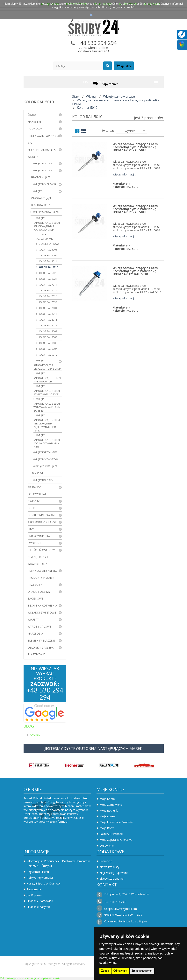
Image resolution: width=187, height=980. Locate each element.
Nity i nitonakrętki (42, 149)
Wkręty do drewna (44, 184)
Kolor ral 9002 (47, 331)
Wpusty (33, 619)
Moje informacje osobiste (116, 822)
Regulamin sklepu (38, 872)
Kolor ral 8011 (47, 314)
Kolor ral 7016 (47, 291)
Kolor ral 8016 (47, 320)
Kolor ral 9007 (47, 349)
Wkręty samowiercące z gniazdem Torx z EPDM (47, 365)
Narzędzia (35, 633)
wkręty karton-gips (45, 452)
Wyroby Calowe (39, 626)
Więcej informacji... (124, 175)
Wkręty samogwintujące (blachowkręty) (41, 198)
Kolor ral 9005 (47, 337)
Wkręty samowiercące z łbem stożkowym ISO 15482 (47, 390)
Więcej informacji (57, 822)
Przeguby (35, 585)
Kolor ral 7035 (47, 302)
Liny (31, 529)
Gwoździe (35, 501)
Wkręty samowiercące (46, 212)
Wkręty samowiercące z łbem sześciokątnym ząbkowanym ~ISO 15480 (47, 423)
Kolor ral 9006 (47, 343)
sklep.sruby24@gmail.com (121, 909)
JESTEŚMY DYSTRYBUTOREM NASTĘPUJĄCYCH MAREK (93, 748)
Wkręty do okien (43, 480)
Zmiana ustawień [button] (142, 971)
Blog (29, 726)
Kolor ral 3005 (47, 250)
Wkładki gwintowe (42, 612)
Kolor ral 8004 (47, 308)
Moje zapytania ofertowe (116, 840)
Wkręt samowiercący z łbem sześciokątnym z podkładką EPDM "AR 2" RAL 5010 (135, 147)
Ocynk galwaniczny (45, 237)
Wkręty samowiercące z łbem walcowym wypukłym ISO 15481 (47, 405)
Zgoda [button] (105, 971)
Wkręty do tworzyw (45, 459)
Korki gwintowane (42, 515)
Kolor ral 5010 (48, 267)
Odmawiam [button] (120, 971)
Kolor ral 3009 (47, 256)
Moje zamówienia (111, 805)
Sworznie (35, 543)
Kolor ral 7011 (47, 285)
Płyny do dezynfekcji (43, 571)
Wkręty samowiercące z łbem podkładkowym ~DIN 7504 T (47, 441)
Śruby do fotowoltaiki (38, 491)
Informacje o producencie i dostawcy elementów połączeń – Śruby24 (58, 863)
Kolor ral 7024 (47, 296)
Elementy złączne (41, 640)
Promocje (106, 861)
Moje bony (107, 828)
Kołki (32, 508)
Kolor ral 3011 (47, 261)
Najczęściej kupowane (114, 873)
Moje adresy (108, 816)
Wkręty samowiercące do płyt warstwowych (47, 377)
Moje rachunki (109, 810)
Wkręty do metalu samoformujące (43, 174)
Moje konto (110, 789)
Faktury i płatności (111, 834)
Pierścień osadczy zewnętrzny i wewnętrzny (41, 557)
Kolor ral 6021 (47, 279)
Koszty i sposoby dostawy (44, 883)
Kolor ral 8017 (47, 326)
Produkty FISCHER (41, 578)
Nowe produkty (109, 867)
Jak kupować (35, 895)
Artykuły (35, 735)
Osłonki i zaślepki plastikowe (41, 651)
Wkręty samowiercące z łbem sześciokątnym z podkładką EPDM (47, 224)
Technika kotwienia (42, 605)
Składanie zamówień (40, 901)
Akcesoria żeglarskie (43, 522)
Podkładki (35, 129)
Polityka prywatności (40, 878)
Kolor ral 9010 (47, 355)
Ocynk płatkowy (49, 244)
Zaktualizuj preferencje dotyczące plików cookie (30, 978)
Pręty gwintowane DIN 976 (45, 139)
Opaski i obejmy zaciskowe (39, 595)
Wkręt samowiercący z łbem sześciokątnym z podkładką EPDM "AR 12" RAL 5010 (135, 271)
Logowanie (107, 845)
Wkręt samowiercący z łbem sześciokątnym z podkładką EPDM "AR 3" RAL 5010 (135, 209)
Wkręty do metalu (44, 163)
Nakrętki (34, 122)
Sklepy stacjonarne (112, 879)
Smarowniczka (39, 536)
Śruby (32, 115)
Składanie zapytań (38, 907)
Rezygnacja (34, 889)
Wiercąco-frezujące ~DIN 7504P (44, 470)
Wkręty (33, 156)
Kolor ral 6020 (47, 273)
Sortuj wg (108, 130)
